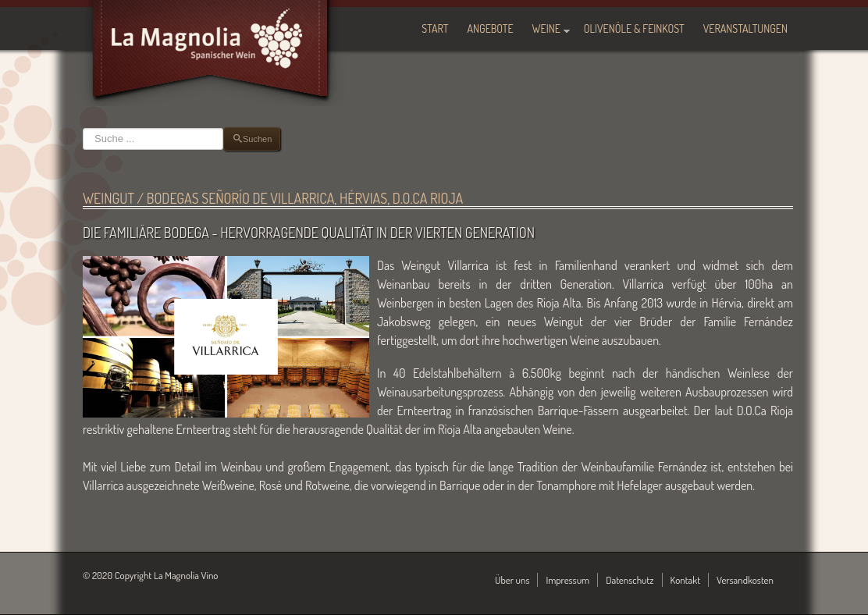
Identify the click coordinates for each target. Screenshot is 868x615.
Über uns (512, 580)
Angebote (491, 28)
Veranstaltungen (745, 28)
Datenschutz (630, 580)
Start (435, 28)
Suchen (83, 128)
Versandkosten (745, 580)
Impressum (567, 580)
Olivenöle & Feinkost (634, 28)
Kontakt (686, 580)
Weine (546, 28)
